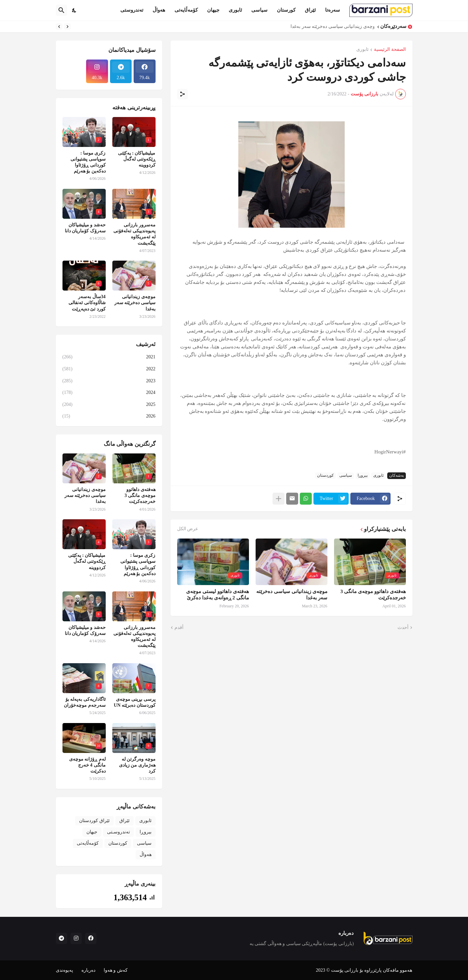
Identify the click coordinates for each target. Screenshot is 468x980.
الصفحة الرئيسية (390, 50)
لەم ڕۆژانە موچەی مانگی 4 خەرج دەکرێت (87, 765)
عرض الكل (188, 529)
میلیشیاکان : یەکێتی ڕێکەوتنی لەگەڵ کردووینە (137, 159)
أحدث (403, 627)
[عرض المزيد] (279, 499)
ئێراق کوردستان (94, 821)
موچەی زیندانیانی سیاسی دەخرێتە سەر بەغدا (331, 26)
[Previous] (67, 27)
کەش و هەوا (116, 970)
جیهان (213, 10)
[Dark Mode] (74, 10)
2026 (109, 416)
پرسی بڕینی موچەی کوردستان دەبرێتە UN (134, 702)
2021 (109, 357)
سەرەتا (333, 10)
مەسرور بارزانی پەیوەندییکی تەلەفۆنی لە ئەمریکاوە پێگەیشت (134, 234)
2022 (109, 369)
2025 (109, 405)
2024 (109, 393)
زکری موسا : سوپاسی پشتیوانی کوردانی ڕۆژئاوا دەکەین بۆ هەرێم (88, 162)
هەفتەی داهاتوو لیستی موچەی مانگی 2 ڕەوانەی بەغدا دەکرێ (217, 595)
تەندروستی (132, 10)
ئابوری (235, 10)
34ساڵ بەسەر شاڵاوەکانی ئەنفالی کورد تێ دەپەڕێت (87, 303)
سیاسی (259, 10)
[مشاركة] (182, 94)
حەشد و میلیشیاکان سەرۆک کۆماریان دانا (85, 228)
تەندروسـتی (118, 832)
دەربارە (88, 970)
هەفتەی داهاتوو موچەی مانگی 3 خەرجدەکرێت (373, 595)
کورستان (286, 10)
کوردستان (325, 475)
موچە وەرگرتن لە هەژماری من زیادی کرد (137, 765)
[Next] (59, 27)
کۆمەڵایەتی (186, 10)
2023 (109, 381)
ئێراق (310, 10)
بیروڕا (363, 475)
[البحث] (61, 10)
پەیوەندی (64, 970)
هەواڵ (159, 10)
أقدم (179, 627)
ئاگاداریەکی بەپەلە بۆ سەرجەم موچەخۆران (85, 702)
